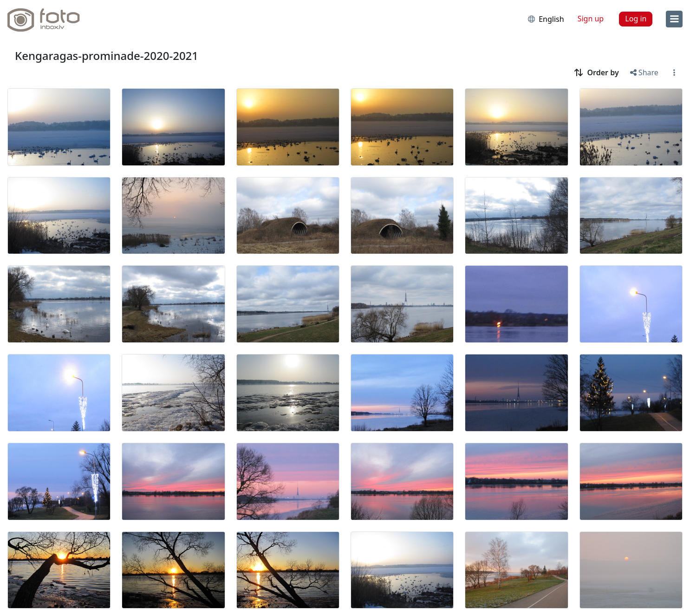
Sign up (591, 19)
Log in (636, 19)
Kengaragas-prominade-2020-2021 (107, 56)
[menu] (674, 19)
